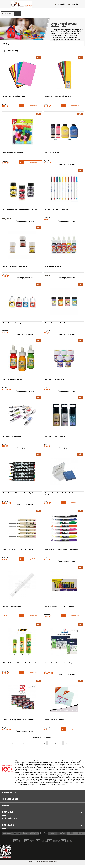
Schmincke (57, 779)
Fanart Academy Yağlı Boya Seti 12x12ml (59, 606)
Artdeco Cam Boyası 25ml (55, 380)
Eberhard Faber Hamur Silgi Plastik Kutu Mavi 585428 (61, 494)
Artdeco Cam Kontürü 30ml (55, 436)
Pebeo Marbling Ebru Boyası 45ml (15, 323)
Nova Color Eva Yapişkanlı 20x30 (15, 96)
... (29, 743)
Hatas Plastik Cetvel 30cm (13, 606)
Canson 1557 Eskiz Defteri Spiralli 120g (59, 663)
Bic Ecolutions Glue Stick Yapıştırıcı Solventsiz (20, 663)
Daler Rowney (39, 781)
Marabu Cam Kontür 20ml (12, 436)
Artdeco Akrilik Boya (52, 153)
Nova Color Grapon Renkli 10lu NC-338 (59, 96)
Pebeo (75, 781)
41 (66, 743)
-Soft (30, 865)
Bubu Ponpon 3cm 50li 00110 (13, 153)
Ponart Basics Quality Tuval (55, 720)
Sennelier (67, 781)
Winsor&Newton (25, 781)
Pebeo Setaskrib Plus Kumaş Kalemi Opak (18, 493)
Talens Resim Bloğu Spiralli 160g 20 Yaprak (18, 720)
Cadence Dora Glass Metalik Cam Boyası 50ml (20, 209)
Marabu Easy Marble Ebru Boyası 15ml (59, 323)
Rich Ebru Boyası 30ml (53, 266)
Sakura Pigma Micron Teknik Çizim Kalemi (18, 550)
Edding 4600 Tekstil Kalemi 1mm (57, 209)
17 (55, 743)
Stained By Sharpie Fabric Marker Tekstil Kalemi (62, 550)
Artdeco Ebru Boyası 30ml (13, 380)
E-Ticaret (36, 865)
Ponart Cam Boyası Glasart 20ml (15, 266)
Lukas (65, 779)
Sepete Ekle (33, 105)
